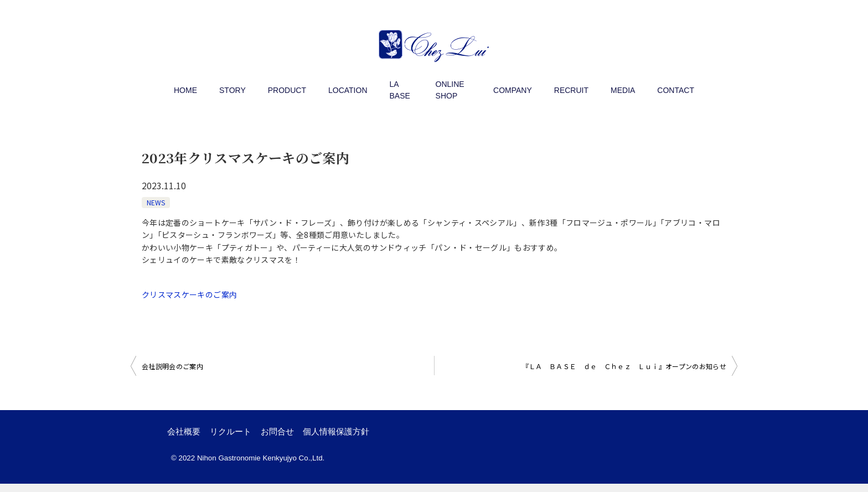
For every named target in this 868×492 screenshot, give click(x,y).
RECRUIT (571, 90)
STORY (232, 90)
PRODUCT (287, 90)
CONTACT (676, 90)
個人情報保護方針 (371, 436)
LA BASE (400, 90)
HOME (185, 90)
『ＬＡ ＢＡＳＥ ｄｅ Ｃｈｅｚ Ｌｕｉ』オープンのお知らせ (624, 366)
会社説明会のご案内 (172, 366)
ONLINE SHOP (450, 90)
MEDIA (623, 90)
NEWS (156, 202)
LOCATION (348, 90)
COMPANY (513, 90)
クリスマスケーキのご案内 (189, 294)
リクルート (245, 436)
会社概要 (189, 436)
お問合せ (302, 436)
